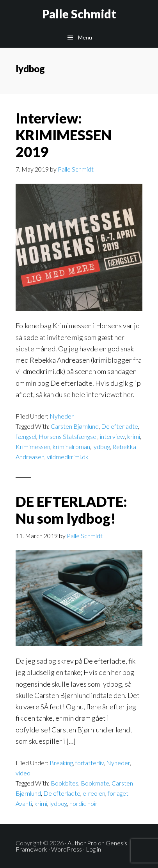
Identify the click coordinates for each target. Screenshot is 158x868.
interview (112, 436)
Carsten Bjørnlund (75, 426)
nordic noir (83, 803)
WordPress (67, 849)
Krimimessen (33, 447)
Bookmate (95, 783)
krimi (134, 436)
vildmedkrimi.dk (68, 457)
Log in (93, 849)
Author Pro (82, 843)
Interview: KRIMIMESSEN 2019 (64, 135)
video (23, 773)
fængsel (26, 436)
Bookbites (65, 783)
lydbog (101, 447)
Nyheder (62, 416)
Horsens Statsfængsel (68, 436)
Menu (85, 37)
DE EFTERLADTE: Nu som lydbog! (71, 510)
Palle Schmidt (79, 14)
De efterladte (120, 426)
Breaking (61, 763)
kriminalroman (71, 447)
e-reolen (94, 793)
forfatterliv (90, 763)
